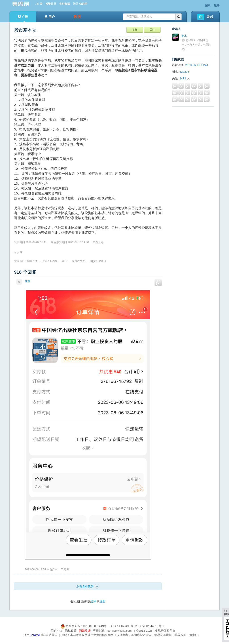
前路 (28, 281)
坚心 (64, 261)
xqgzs (93, 261)
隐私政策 (71, 631)
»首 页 (39, 4)
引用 (65, 569)
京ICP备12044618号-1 (149, 626)
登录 (208, 5)
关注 (152, 30)
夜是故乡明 (78, 261)
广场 (23, 19)
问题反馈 (85, 631)
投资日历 (51, 4)
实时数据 (64, 4)
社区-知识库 (80, 4)
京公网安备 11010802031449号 (84, 626)
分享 (18, 252)
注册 (217, 5)
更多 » (102, 261)
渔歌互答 (32, 261)
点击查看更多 (88, 586)
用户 (50, 17)
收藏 (135, 30)
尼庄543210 (50, 261)
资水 (184, 36)
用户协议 (57, 631)
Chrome (35, 635)
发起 (210, 17)
